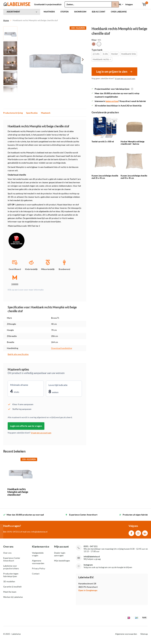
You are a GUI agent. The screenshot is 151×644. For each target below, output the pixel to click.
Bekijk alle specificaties (18, 356)
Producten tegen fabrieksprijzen (11, 577)
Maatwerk (46, 115)
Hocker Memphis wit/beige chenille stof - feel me (132, 145)
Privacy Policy (39, 570)
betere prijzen (112, 103)
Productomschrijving (13, 115)
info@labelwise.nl (92, 559)
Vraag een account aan (125, 81)
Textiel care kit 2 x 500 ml (103, 144)
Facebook (131, 535)
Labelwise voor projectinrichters (11, 569)
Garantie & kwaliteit (12, 589)
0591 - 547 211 (91, 548)
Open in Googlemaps (88, 592)
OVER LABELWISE (119, 14)
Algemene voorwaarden (38, 564)
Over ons (7, 555)
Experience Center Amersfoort (12, 561)
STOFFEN (65, 14)
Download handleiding (62, 350)
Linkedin (145, 535)
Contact (36, 576)
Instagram (138, 535)
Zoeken (115, 4)
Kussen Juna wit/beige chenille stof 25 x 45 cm (105, 179)
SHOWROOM (80, 14)
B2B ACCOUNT (99, 14)
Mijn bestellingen (62, 563)
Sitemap (144, 636)
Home (6, 23)
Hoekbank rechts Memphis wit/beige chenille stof (18, 494)
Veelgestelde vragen (38, 556)
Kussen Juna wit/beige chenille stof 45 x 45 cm (134, 179)
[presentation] (83, 62)
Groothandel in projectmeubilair (48, 4)
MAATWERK (49, 14)
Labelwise (16, 636)
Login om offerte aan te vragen (26, 428)
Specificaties (32, 115)
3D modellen (9, 584)
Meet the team (10, 594)
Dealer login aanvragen (60, 556)
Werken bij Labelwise (13, 599)
